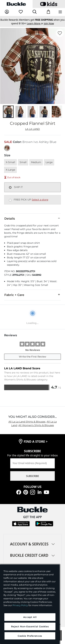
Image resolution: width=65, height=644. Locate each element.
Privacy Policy (20, 605)
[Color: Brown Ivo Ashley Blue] (7, 148)
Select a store (40, 200)
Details (32, 218)
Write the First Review (32, 357)
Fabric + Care (32, 295)
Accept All (30, 617)
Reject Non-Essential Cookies (30, 626)
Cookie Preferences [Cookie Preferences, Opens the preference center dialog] (30, 636)
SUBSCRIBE (33, 476)
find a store (36, 441)
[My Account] (7, 12)
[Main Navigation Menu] (60, 12)
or (35, 23)
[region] (30, 604)
